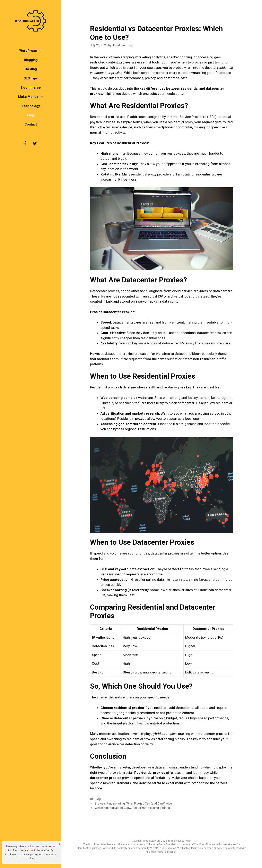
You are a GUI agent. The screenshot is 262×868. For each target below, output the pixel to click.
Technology (31, 106)
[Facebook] (25, 144)
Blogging (31, 60)
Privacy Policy (184, 841)
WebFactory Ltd (152, 841)
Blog (31, 115)
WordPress (33, 51)
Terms (171, 841)
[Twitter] (35, 144)
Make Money (33, 97)
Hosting (31, 69)
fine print (29, 850)
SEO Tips (31, 78)
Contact (31, 124)
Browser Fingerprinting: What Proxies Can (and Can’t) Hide (133, 804)
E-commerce (31, 88)
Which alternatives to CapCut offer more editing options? (133, 808)
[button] (42, 51)
